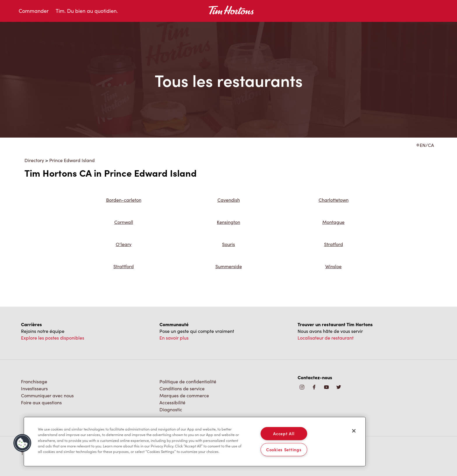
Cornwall (124, 222)
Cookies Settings (284, 449)
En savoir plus (174, 338)
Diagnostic (171, 409)
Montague (333, 222)
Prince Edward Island (72, 160)
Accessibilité (172, 402)
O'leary (124, 244)
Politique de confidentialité (188, 381)
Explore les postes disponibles (53, 338)
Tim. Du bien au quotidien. (87, 11)
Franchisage (34, 381)
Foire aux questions (41, 402)
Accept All (284, 433)
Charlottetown (334, 200)
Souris (228, 244)
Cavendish (229, 200)
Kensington (228, 222)
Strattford (124, 266)
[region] (195, 442)
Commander (34, 11)
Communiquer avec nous (47, 395)
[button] (22, 443)
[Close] (354, 431)
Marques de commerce (184, 395)
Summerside (229, 266)
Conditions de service (182, 388)
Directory (34, 160)
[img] (339, 388)
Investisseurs (34, 388)
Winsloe (333, 266)
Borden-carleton (124, 200)
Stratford (334, 244)
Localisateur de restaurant (326, 338)
